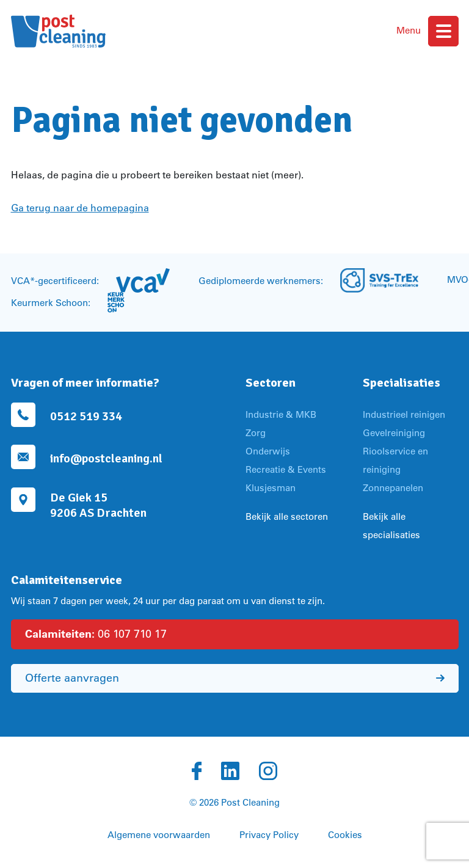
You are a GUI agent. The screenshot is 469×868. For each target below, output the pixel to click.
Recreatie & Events (286, 469)
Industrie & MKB (281, 414)
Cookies (345, 835)
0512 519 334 (86, 416)
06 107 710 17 (96, 634)
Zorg (256, 433)
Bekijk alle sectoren (287, 516)
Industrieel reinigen (404, 414)
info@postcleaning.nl (106, 458)
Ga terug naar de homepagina (80, 208)
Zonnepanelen (393, 488)
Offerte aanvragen (235, 678)
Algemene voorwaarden (159, 835)
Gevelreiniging (394, 433)
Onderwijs (268, 451)
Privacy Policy (269, 835)
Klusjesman (271, 488)
